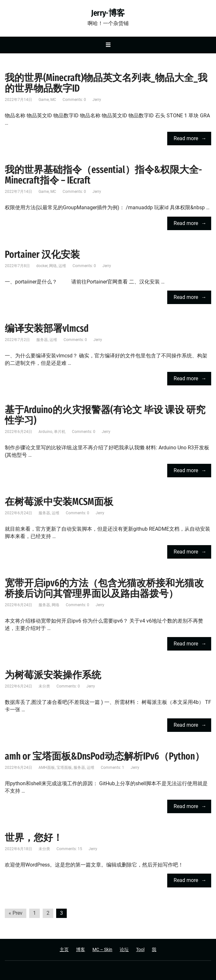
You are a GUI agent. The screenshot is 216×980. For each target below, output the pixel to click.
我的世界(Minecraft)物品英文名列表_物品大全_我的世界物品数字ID (106, 83)
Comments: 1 (112, 768)
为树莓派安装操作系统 (53, 675)
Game (44, 100)
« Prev (16, 913)
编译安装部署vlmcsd (47, 328)
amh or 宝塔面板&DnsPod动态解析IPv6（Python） (105, 756)
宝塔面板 (64, 768)
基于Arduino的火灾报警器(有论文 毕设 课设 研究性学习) (105, 415)
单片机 (60, 432)
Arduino (45, 432)
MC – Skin (102, 949)
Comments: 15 (69, 849)
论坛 (124, 949)
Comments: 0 (74, 100)
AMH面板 (47, 768)
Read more (186, 138)
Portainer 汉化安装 (42, 255)
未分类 (44, 686)
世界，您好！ (34, 838)
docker (42, 266)
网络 (53, 266)
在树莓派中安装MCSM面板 (59, 502)
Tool (140, 949)
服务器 (42, 340)
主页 (64, 949)
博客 (81, 949)
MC (53, 100)
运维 (62, 266)
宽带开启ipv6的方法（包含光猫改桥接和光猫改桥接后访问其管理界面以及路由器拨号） (104, 588)
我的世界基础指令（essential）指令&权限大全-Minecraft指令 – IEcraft (103, 175)
